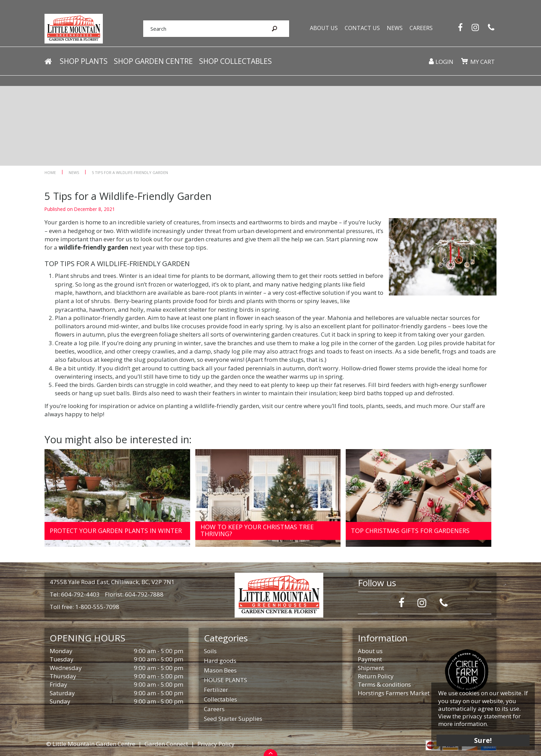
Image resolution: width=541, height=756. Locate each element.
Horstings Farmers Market (394, 693)
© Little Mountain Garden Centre (91, 744)
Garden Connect (166, 744)
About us (370, 651)
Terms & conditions (384, 684)
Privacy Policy (216, 744)
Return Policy (376, 676)
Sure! (483, 740)
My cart (483, 62)
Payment (370, 659)
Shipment (371, 668)
